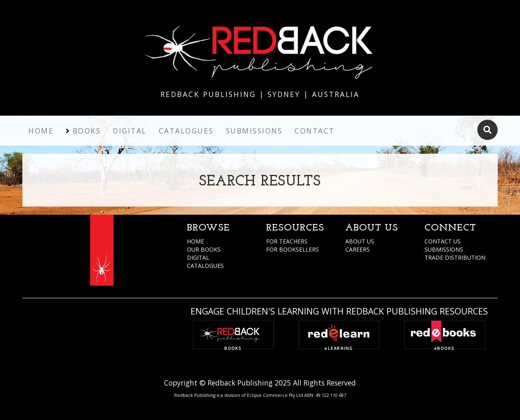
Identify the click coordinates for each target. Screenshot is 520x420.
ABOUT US (360, 241)
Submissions (254, 131)
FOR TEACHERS (287, 241)
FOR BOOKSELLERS (292, 249)
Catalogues (186, 131)
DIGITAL (198, 257)
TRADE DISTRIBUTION (455, 257)
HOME (195, 241)
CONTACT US (443, 241)
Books (87, 131)
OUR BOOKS (204, 249)
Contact (315, 131)
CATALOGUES (205, 266)
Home (41, 131)
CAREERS (357, 249)
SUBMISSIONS (444, 249)
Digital (130, 131)
